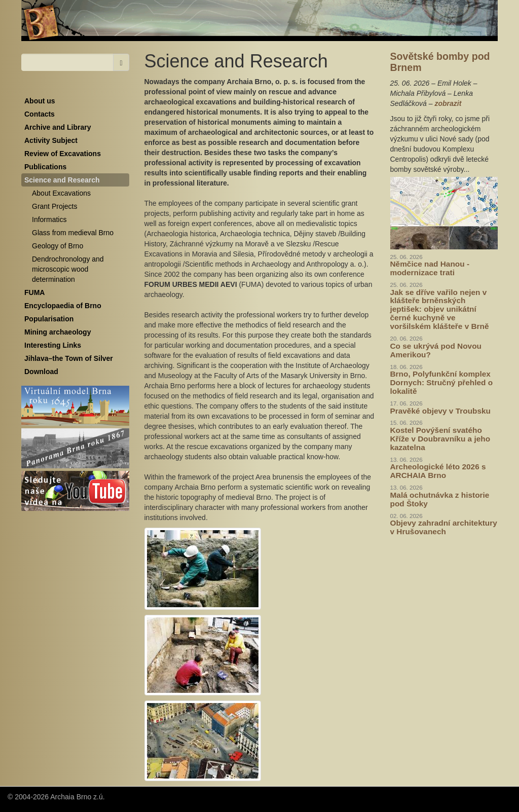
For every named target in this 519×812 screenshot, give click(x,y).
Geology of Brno (58, 246)
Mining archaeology (58, 332)
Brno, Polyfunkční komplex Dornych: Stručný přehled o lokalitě (442, 382)
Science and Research (62, 180)
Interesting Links (53, 345)
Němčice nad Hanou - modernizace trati (430, 268)
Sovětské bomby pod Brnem (440, 62)
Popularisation (49, 319)
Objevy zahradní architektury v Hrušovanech (444, 527)
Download (41, 372)
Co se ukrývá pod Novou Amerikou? (436, 350)
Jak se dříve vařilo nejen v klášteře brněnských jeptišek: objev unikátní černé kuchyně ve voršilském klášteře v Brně (440, 309)
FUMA (34, 292)
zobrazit (448, 103)
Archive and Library (58, 127)
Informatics (49, 219)
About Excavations (61, 193)
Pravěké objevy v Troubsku (440, 411)
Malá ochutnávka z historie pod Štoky (440, 499)
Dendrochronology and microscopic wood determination (68, 269)
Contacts (40, 114)
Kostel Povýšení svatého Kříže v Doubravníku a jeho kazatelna (440, 439)
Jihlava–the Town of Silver (69, 358)
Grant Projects (54, 206)
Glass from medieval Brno (73, 233)
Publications (45, 167)
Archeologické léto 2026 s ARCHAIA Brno (438, 471)
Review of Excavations (63, 154)
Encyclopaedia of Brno (63, 306)
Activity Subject (51, 140)
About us (40, 101)
